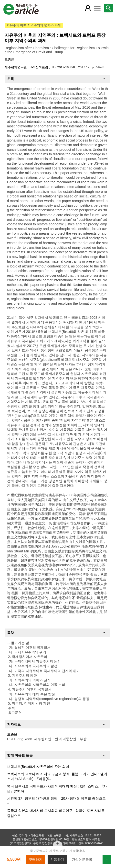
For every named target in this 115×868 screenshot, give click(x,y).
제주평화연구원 (16, 67)
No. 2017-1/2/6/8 (64, 67)
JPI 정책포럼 (40, 67)
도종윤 (9, 59)
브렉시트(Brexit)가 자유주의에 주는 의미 (38, 767)
